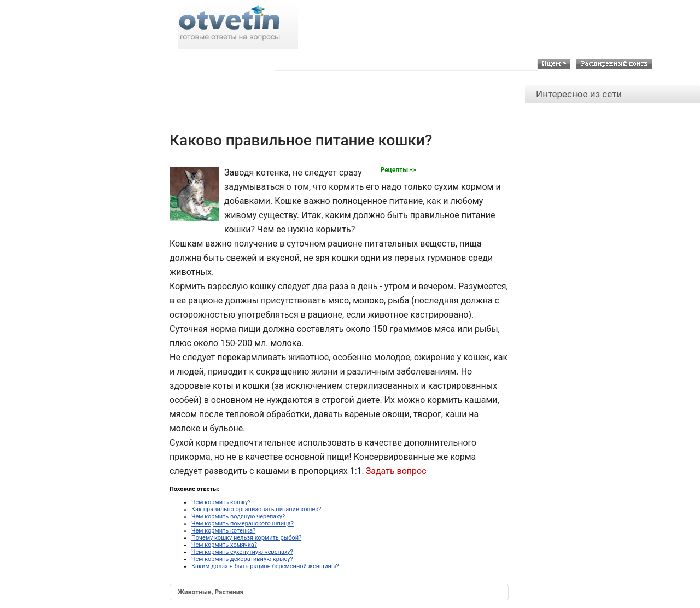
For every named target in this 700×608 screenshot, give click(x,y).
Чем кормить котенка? (223, 531)
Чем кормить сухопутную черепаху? (242, 552)
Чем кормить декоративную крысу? (242, 559)
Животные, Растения (211, 592)
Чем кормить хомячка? (224, 545)
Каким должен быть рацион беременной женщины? (265, 566)
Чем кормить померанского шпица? (243, 524)
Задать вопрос (396, 471)
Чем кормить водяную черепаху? (238, 516)
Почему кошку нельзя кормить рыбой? (246, 538)
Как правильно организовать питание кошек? (256, 509)
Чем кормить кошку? (221, 502)
